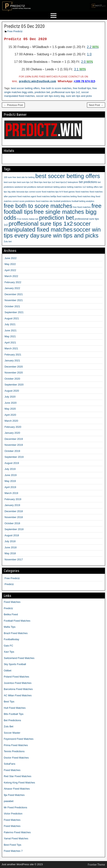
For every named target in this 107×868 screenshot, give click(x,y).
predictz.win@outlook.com (38, 81)
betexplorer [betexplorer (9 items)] (73, 182)
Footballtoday (11, 639)
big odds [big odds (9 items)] (12, 192)
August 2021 (12, 318)
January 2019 (12, 505)
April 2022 (10, 270)
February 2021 (13, 355)
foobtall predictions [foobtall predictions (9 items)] (62, 201)
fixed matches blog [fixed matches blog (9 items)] (86, 196)
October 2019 (12, 451)
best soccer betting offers (25, 88)
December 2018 (14, 511)
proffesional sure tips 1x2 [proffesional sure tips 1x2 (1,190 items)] (41, 224)
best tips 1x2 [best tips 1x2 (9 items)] (49, 182)
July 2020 (10, 397)
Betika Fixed (11, 614)
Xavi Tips (9, 652)
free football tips (82, 88)
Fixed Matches (12, 602)
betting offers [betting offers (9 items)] (93, 187)
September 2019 (14, 457)
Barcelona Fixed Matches (18, 689)
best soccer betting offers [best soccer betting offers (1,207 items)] (68, 176)
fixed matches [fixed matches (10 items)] (82, 192)
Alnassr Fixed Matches (17, 789)
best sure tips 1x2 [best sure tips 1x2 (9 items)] (25, 182)
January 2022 (12, 288)
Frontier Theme (96, 865)
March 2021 (11, 348)
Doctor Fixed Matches (16, 758)
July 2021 (10, 324)
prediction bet (42, 92)
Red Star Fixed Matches (17, 776)
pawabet (9, 801)
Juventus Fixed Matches (18, 683)
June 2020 (11, 403)
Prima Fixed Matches (16, 745)
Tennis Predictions (14, 751)
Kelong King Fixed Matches (19, 783)
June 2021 (11, 330)
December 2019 (14, 439)
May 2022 (10, 264)
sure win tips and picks (79, 96)
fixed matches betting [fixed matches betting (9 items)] (67, 196)
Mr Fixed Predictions (15, 807)
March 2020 (11, 421)
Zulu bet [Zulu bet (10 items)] (8, 241)
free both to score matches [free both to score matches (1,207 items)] (38, 206)
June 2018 (11, 547)
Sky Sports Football (15, 664)
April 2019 (10, 487)
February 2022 (13, 282)
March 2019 (11, 493)
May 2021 (10, 336)
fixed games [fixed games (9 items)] (69, 192)
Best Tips (9, 702)
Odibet (8, 671)
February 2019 (13, 499)
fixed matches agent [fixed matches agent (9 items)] (27, 196)
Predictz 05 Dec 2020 (24, 26)
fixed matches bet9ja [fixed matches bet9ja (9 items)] (47, 196)
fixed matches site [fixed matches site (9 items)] (44, 201)
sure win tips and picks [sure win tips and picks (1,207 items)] (69, 235)
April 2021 (10, 343)
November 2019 (14, 445)
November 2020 (14, 373)
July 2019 (10, 469)
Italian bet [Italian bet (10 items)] (34, 219)
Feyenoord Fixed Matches (19, 739)
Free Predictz (15, 31)
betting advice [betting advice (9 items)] (60, 187)
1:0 (89, 54)
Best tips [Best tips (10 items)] (38, 182)
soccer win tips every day (50, 96)
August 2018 (12, 535)
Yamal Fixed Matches (16, 838)
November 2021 (14, 300)
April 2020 (10, 415)
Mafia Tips (10, 627)
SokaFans (10, 764)
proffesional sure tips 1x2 (66, 92)
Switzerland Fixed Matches (19, 658)
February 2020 (13, 427)
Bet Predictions (12, 720)
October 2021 (12, 306)
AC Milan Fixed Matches (18, 695)
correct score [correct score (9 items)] (35, 192)
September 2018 (14, 529)
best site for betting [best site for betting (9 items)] (26, 177)
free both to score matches (56, 88)
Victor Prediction (13, 814)
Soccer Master (12, 733)
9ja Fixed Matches (14, 795)
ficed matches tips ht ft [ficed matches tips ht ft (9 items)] (52, 192)
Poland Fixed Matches (16, 677)
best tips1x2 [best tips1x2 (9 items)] (61, 182)
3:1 (80, 69)
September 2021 (14, 312)
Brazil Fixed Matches (16, 633)
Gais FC (8, 646)
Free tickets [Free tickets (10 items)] (23, 219)
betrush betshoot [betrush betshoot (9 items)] (45, 187)
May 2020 (10, 409)
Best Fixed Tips (13, 845)
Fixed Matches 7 (13, 851)
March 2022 (11, 276)
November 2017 (14, 559)
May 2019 (10, 481)
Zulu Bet (8, 726)
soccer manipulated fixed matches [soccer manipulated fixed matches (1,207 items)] (47, 227)
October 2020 (12, 379)
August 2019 (12, 463)
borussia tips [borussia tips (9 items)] (22, 192)
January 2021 (12, 360)
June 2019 (11, 475)
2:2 (93, 47)
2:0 (87, 62)
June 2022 (11, 258)
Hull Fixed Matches (15, 708)
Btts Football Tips (14, 714)
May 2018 (10, 553)
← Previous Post (13, 105)
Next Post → (96, 105)
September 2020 (14, 385)
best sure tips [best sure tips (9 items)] (10, 182)
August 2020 (12, 391)
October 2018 (12, 523)
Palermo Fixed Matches (17, 832)
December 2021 (14, 294)
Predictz (9, 584)
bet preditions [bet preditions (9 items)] (30, 187)
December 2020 (14, 367)
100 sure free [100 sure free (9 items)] (10, 177)
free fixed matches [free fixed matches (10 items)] (82, 207)
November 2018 (14, 517)
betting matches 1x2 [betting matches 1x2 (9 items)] (76, 187)
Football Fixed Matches (17, 621)
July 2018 (10, 541)
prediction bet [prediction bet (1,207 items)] (56, 218)
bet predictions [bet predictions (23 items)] (88, 182)
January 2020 (12, 433)
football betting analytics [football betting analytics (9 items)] (83, 201)
